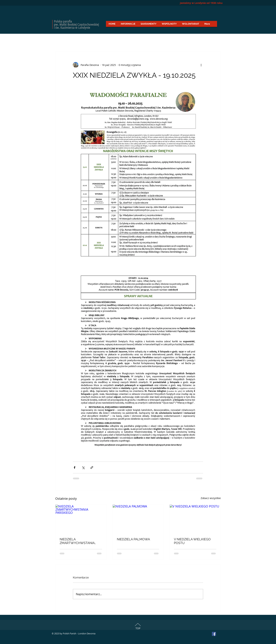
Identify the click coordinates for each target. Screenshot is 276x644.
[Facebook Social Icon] (214, 634)
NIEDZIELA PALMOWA (133, 539)
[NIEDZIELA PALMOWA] (138, 519)
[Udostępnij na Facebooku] (75, 467)
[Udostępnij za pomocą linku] (92, 467)
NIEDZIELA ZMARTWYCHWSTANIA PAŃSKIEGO (77, 541)
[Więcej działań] (201, 65)
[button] (128, 25)
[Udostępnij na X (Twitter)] (83, 467)
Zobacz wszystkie (211, 498)
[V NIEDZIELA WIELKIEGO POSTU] (195, 519)
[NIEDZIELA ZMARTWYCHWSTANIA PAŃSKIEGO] (81, 519)
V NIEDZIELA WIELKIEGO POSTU (192, 541)
